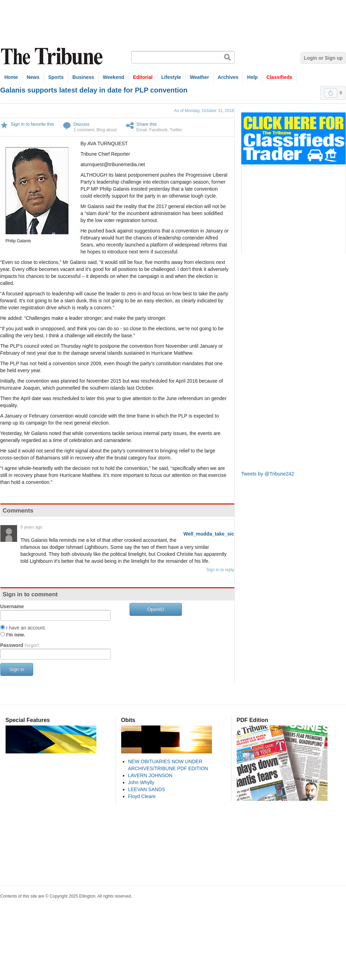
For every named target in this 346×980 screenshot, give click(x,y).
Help (252, 77)
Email (142, 130)
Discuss (82, 124)
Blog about (107, 130)
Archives (228, 77)
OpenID (155, 609)
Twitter (176, 130)
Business (83, 77)
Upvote (331, 93)
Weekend (114, 77)
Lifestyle (171, 77)
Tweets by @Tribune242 (268, 474)
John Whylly (141, 782)
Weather (200, 77)
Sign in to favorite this (32, 124)
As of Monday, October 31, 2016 (204, 111)
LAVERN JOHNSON (150, 775)
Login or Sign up (323, 58)
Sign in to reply (220, 570)
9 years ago (32, 527)
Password (20, 645)
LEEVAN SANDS (147, 789)
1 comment (84, 130)
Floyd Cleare (142, 796)
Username (12, 606)
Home (11, 77)
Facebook (158, 130)
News (33, 77)
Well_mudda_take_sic (209, 534)
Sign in (17, 669)
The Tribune (53, 56)
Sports (56, 77)
